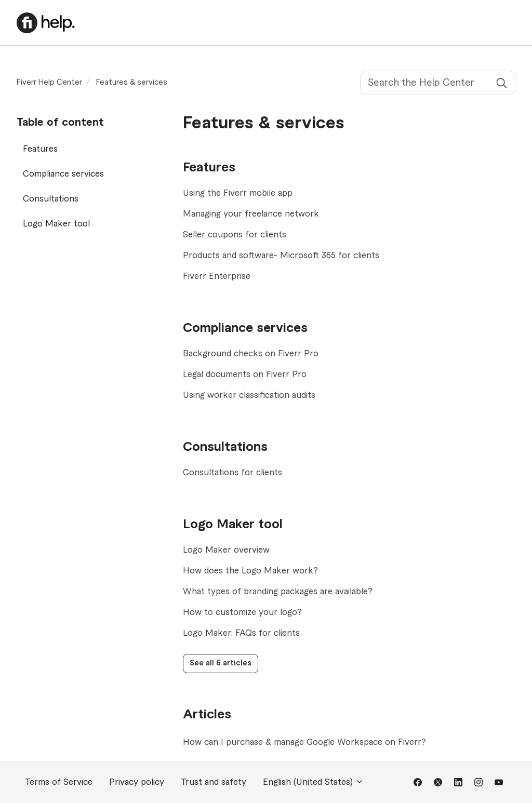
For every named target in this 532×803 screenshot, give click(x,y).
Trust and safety (214, 782)
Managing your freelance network (251, 214)
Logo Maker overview (226, 550)
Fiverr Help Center (49, 83)
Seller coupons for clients (235, 235)
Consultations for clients (232, 473)
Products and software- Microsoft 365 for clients (281, 256)
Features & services (132, 83)
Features (209, 168)
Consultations (225, 447)
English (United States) (313, 782)
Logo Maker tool (233, 525)
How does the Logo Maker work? (250, 571)
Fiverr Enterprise (217, 276)
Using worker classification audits (249, 395)
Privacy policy (137, 782)
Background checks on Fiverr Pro (251, 354)
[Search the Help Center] (438, 83)
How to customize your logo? (242, 612)
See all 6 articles (221, 663)
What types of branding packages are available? (278, 592)
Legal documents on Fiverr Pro (245, 374)
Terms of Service (59, 782)
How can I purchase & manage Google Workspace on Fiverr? (304, 742)
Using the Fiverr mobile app (238, 193)
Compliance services (245, 328)
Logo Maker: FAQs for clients (241, 633)
